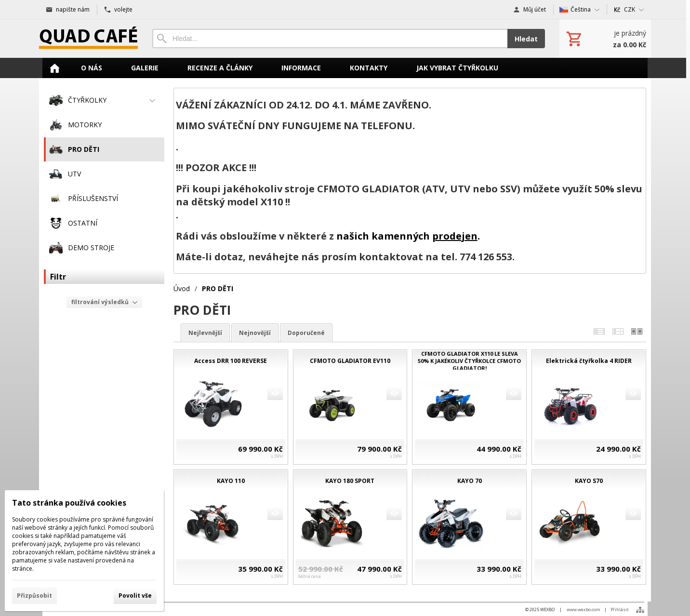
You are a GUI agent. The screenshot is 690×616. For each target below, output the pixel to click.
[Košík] (605, 39)
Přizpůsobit (34, 596)
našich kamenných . (408, 236)
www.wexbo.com (584, 609)
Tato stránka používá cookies (69, 503)
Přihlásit (620, 609)
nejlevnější (205, 333)
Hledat (526, 39)
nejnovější (255, 333)
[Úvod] (88, 39)
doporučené (306, 333)
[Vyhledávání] (330, 39)
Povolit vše (135, 596)
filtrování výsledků (104, 302)
